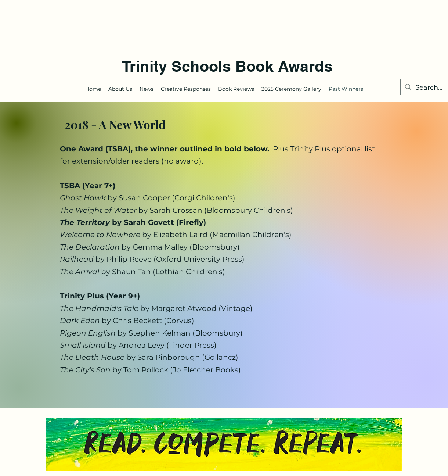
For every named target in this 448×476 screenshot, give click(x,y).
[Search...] (431, 88)
